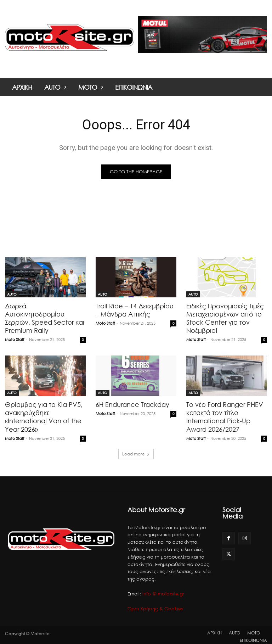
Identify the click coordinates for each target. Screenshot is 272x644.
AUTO (12, 294)
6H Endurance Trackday (131, 403)
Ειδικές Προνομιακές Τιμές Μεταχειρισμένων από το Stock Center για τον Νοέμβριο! (222, 317)
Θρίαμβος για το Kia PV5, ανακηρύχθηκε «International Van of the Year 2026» (41, 415)
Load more (136, 451)
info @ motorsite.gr (163, 591)
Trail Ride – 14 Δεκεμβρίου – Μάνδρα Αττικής (134, 310)
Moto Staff (15, 330)
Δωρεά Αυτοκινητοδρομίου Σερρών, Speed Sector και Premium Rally (44, 313)
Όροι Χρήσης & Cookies (155, 606)
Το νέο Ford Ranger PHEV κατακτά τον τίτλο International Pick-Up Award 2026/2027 (222, 415)
